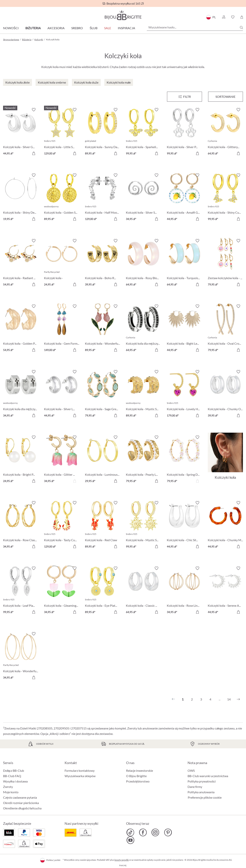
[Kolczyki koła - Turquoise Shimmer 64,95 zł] (184, 263)
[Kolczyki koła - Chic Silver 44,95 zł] (184, 525)
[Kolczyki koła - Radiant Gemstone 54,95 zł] (21, 263)
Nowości (11, 28)
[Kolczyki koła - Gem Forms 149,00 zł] (62, 329)
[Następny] (238, 699)
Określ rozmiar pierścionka (21, 803)
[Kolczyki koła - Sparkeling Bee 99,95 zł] (143, 132)
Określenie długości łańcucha (22, 808)
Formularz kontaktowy (80, 770)
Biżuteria (33, 28)
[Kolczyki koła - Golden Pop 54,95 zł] (21, 329)
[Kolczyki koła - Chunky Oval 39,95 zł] (225, 394)
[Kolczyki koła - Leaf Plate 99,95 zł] (21, 591)
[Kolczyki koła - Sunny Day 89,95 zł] (103, 132)
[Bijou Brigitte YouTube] (130, 840)
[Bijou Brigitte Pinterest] (168, 832)
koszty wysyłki (122, 860)
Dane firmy (195, 787)
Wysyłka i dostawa (15, 781)
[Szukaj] (241, 27)
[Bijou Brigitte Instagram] (155, 832)
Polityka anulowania (201, 792)
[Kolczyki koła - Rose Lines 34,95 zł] (184, 591)
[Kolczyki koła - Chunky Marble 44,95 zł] (225, 525)
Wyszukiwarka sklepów (80, 776)
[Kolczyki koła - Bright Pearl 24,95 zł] (21, 460)
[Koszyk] (242, 17)
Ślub (93, 28)
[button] (224, 17)
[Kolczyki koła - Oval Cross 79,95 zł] (225, 329)
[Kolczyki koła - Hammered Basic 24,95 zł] (62, 263)
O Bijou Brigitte (136, 776)
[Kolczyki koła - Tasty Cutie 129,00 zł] (62, 525)
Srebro (77, 28)
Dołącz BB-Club (14, 770)
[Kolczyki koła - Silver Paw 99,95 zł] (184, 132)
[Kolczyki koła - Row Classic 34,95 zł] (21, 525)
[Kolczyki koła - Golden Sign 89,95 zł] (62, 198)
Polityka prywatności (202, 781)
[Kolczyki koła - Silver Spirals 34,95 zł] (143, 198)
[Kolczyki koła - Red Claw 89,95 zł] (103, 525)
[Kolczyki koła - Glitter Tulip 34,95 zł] (62, 460)
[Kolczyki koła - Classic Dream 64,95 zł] (143, 591)
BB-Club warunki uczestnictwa (208, 776)
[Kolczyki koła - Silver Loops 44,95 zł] (62, 394)
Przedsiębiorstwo (138, 781)
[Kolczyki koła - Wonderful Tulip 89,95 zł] (103, 329)
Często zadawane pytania (20, 797)
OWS (191, 770)
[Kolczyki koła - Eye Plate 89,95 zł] (103, 591)
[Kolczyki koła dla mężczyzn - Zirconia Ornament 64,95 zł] (143, 329)
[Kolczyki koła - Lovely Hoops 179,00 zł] (184, 394)
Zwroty (8, 787)
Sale (108, 28)
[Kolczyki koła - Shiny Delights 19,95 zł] (21, 198)
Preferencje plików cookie (205, 797)
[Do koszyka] (34, 153)
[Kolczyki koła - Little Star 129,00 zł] (62, 132)
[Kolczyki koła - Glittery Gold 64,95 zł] (225, 132)
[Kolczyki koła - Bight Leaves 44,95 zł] (184, 329)
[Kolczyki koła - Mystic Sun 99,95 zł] (143, 525)
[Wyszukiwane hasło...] (195, 27)
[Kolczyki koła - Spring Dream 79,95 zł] (184, 460)
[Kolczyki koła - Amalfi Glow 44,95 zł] (184, 198)
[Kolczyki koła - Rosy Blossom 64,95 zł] (143, 263)
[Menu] (184, 97)
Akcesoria (56, 28)
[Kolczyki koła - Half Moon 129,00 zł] (103, 198)
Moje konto (11, 792)
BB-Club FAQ (12, 776)
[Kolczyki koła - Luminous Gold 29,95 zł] (103, 460)
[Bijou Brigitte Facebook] (143, 832)
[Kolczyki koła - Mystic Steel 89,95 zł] (143, 394)
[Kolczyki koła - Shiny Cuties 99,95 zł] (225, 198)
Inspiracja (126, 28)
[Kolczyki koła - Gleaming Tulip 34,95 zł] (62, 591)
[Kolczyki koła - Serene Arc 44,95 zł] (225, 591)
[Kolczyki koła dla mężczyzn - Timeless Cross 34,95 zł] (21, 394)
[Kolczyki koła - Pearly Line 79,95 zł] (143, 460)
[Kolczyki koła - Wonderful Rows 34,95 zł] (21, 656)
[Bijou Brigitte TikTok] (130, 832)
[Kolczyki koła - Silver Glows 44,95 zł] (21, 132)
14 (229, 699)
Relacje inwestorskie (140, 770)
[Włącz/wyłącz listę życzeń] (34, 110)
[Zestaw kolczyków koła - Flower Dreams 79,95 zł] (225, 263)
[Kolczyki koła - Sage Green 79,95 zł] (103, 394)
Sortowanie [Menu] (225, 97)
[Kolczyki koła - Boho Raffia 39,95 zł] (103, 263)
